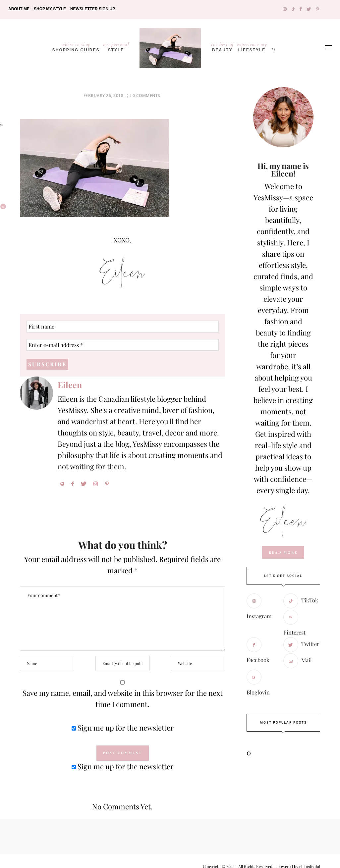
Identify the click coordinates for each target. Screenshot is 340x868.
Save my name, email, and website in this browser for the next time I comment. (123, 698)
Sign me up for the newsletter (123, 728)
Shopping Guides (76, 47)
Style (116, 47)
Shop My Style (50, 9)
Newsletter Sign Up (93, 9)
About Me (19, 9)
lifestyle (252, 47)
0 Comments (146, 96)
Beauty (222, 47)
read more (283, 552)
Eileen (70, 385)
